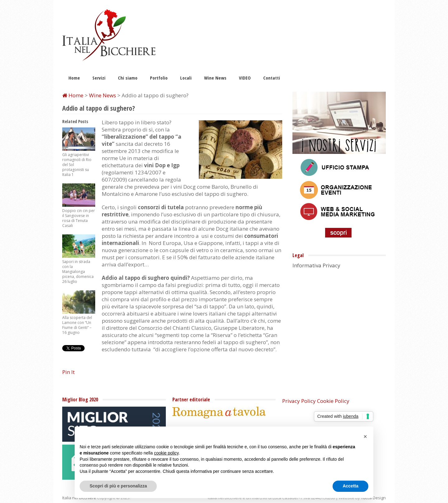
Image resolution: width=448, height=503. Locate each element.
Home (74, 78)
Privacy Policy (299, 401)
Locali (186, 78)
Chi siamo (128, 78)
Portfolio (159, 78)
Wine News (215, 78)
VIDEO (245, 78)
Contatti (272, 78)
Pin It (68, 372)
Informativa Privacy (316, 265)
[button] (365, 436)
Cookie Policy (333, 401)
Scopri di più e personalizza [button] (118, 486)
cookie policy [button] (166, 453)
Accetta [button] (350, 486)
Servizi (99, 78)
